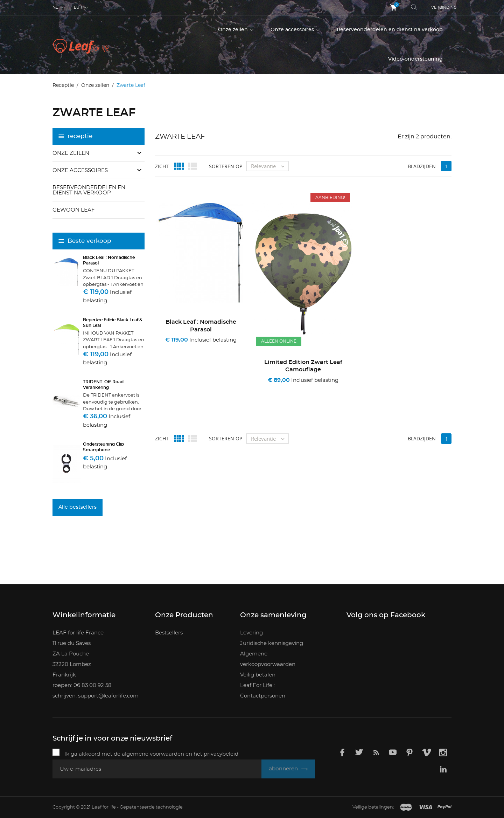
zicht (162, 166)
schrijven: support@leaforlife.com (96, 696)
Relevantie (269, 166)
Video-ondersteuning (415, 59)
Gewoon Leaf (74, 210)
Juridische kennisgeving (272, 643)
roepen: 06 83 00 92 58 (82, 685)
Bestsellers (169, 633)
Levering (251, 633)
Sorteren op (226, 166)
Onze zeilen (234, 30)
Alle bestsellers (78, 507)
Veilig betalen (258, 675)
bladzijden (422, 166)
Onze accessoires (293, 30)
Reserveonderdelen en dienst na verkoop (390, 30)
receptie (80, 136)
